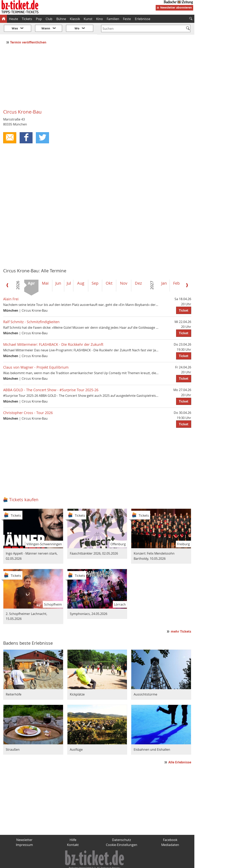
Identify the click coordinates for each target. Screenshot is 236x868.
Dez (138, 271)
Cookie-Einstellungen (122, 833)
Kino (100, 19)
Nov (124, 271)
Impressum (24, 833)
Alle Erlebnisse (180, 750)
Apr (31, 271)
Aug (81, 271)
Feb (176, 271)
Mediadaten (170, 833)
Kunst (88, 19)
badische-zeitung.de (51, 863)
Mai (45, 271)
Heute (13, 19)
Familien (113, 19)
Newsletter (24, 828)
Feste (127, 19)
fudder (96, 863)
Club (49, 19)
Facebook (170, 828)
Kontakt (73, 833)
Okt (109, 271)
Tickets (27, 19)
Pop (39, 19)
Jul (69, 271)
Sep (95, 271)
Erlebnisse (143, 19)
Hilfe (73, 828)
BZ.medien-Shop (146, 863)
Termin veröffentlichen (29, 30)
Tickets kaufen (24, 488)
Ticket (184, 299)
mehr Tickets (181, 620)
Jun (58, 271)
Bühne (61, 19)
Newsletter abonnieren (176, 7)
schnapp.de (78, 863)
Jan (164, 271)
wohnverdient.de (117, 863)
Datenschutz (121, 828)
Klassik (75, 19)
